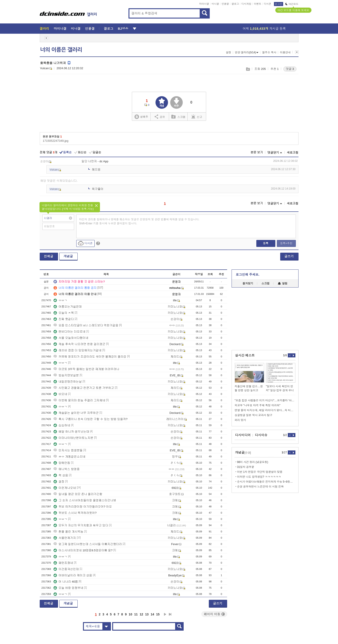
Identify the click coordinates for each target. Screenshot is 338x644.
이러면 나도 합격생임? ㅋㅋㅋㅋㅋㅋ (259, 477)
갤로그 (235, 4)
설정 (228, 52)
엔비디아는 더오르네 (69, 332)
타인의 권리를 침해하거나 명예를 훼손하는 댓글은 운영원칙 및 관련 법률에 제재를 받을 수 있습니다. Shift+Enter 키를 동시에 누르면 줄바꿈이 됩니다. (139, 221)
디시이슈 (261, 435)
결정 (59, 482)
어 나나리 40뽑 (66, 582)
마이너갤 (204, 4)
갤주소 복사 (269, 52)
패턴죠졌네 (63, 563)
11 (136, 614)
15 (158, 614)
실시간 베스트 (245, 355)
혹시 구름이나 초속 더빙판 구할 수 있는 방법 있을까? (90, 419)
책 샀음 (61, 475)
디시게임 (246, 4)
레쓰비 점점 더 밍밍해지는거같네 (78, 350)
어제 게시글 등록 (264, 29)
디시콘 (268, 4)
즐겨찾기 (248, 283)
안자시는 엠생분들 (68, 450)
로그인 (279, 4)
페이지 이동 (214, 614)
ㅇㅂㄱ (60, 300)
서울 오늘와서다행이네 (71, 338)
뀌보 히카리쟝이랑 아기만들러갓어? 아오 (83, 507)
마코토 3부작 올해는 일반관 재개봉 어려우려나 (86, 369)
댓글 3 (290, 69)
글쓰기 (289, 256)
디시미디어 (243, 435)
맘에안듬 (62, 463)
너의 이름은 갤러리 (61, 50)
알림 (283, 283)
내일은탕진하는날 (68, 382)
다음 (165, 614)
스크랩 (248, 69)
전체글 (49, 256)
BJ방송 (123, 29)
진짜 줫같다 (64, 319)
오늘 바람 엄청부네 (68, 588)
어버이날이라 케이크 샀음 (73, 575)
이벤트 (258, 4)
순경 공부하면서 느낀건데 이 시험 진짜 (260, 487)
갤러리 (45, 29)
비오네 (60, 394)
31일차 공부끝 (246, 467)
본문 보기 (257, 152)
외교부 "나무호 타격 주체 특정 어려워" (258, 405)
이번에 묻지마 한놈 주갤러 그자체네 (79, 400)
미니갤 (215, 4)
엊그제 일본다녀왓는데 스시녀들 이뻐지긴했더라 (88, 544)
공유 (160, 117)
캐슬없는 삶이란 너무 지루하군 (76, 413)
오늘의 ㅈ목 (64, 313)
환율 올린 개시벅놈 (68, 532)
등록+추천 (286, 243)
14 (152, 614)
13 (147, 614)
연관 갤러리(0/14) (247, 52)
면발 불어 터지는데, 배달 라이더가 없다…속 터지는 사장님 (265, 410)
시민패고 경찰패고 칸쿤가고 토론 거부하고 (84, 388)
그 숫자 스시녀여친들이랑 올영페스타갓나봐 (85, 500)
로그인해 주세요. (248, 275)
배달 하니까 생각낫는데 (71, 432)
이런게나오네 (65, 488)
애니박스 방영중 (67, 469)
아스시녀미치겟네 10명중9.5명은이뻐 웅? (83, 550)
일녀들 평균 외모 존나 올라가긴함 (78, 494)
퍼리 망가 (240, 420)
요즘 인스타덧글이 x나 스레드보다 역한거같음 (86, 325)
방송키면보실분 (66, 375)
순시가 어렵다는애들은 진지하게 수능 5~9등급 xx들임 (266, 482)
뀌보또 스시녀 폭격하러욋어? (75, 513)
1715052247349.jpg (56, 141)
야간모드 (292, 4)
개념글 (68, 256)
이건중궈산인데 (66, 569)
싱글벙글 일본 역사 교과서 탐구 (254, 415)
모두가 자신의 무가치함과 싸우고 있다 (81, 525)
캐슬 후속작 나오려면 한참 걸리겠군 (79, 344)
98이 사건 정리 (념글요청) (253, 462)
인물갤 (225, 4)
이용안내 (285, 52)
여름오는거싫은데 (68, 307)
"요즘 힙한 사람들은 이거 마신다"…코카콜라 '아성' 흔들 (265, 400)
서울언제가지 (65, 538)
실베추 (141, 117)
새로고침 (293, 153)
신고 (197, 117)
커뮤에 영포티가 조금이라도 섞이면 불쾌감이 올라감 (90, 357)
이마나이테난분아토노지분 (73, 438)
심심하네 (62, 425)
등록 (266, 243)
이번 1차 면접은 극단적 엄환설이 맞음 (260, 472)
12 (141, 614)
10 (131, 614)
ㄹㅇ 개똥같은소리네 (69, 457)
